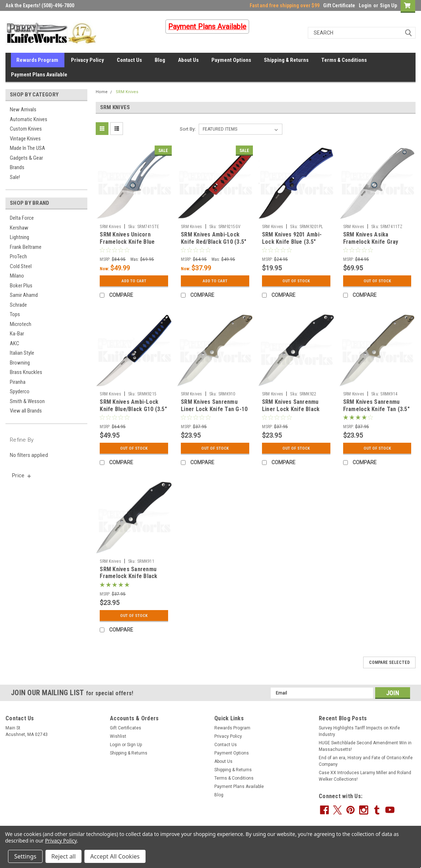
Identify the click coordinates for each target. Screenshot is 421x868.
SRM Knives (127, 92)
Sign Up (388, 5)
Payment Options (231, 60)
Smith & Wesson (27, 401)
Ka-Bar (17, 334)
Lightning (19, 237)
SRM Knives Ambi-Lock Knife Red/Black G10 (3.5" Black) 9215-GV (214, 242)
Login (365, 5)
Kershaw (19, 228)
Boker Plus (21, 286)
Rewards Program (37, 60)
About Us (188, 60)
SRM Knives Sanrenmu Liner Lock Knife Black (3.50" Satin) (291, 409)
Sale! (15, 177)
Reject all (63, 856)
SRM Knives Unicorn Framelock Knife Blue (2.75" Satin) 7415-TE (127, 242)
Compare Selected (389, 662)
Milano (17, 276)
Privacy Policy (88, 60)
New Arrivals (23, 110)
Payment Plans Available (39, 75)
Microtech (21, 324)
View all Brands (26, 411)
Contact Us (129, 60)
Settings (25, 856)
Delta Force (22, 218)
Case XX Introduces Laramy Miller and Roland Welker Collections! (365, 776)
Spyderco (20, 391)
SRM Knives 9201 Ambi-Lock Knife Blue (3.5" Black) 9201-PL (292, 242)
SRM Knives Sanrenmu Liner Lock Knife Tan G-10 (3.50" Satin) (214, 409)
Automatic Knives (29, 119)
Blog (160, 60)
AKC (15, 343)
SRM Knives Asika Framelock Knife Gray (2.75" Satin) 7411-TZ (371, 242)
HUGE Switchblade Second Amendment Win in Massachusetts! (365, 746)
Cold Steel (21, 266)
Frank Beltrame (26, 247)
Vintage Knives (25, 139)
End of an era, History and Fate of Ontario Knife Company (366, 761)
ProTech (18, 256)
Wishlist (118, 736)
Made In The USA (27, 148)
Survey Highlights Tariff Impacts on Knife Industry (359, 731)
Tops (15, 314)
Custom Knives (26, 129)
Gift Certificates (126, 728)
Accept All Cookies (115, 856)
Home (102, 92)
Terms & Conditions (344, 60)
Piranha (18, 382)
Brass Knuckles (26, 372)
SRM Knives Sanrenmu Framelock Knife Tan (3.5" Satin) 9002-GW (376, 409)
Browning (20, 363)
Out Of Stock (296, 281)
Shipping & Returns (286, 60)
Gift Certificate (339, 5)
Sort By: (188, 129)
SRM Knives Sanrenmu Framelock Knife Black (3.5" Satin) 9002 (128, 576)
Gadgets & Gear (26, 158)
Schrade (18, 305)
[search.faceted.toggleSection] (22, 475)
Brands (17, 167)
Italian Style (22, 353)
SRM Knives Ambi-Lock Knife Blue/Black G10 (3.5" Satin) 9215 (133, 409)
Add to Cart (134, 281)
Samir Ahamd (24, 295)
